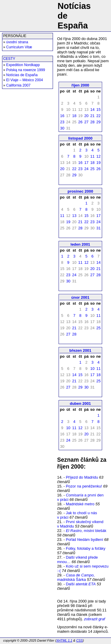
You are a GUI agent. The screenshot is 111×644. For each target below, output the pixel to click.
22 (98, 116)
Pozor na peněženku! (84, 486)
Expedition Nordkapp (23, 65)
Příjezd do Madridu (82, 477)
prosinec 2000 (80, 191)
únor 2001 (80, 297)
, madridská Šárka (76, 577)
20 (86, 116)
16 (62, 116)
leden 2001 (80, 244)
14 (92, 110)
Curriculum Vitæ (19, 47)
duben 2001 (80, 404)
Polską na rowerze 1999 (26, 70)
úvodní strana (17, 42)
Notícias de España (22, 75)
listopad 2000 (80, 138)
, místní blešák (86, 531)
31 (98, 228)
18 (74, 116)
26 (80, 122)
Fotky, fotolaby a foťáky (86, 548)
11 (92, 156)
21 (92, 116)
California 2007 (18, 85)
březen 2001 (80, 350)
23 (62, 122)
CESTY (9, 59)
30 (62, 128)
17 (86, 163)
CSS (79, 640)
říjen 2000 (81, 85)
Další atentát (81, 584)
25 (92, 169)
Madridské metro (80, 504)
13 (74, 216)
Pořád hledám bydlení (84, 540)
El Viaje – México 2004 (25, 80)
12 (98, 156)
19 (98, 163)
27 (86, 122)
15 (98, 110)
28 (92, 122)
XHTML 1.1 (64, 640)
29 (98, 122)
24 (86, 169)
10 (92, 369)
